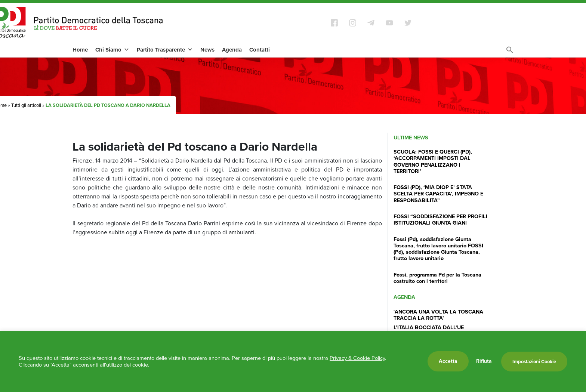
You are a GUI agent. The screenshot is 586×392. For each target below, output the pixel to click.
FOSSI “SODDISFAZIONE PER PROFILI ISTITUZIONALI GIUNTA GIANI (440, 220)
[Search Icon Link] (510, 52)
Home (80, 50)
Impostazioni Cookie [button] (534, 362)
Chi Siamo (112, 50)
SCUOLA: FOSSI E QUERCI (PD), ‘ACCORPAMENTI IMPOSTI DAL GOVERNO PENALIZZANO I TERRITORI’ (433, 161)
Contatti (260, 50)
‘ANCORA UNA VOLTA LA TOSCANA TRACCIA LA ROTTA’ (438, 315)
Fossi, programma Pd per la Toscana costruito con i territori (437, 278)
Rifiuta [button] (484, 361)
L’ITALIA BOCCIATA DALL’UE (429, 327)
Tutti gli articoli (26, 105)
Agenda (232, 50)
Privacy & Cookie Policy (357, 358)
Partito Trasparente (165, 50)
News (207, 50)
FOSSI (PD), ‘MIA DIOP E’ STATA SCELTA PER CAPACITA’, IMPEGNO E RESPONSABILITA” (438, 194)
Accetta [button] (448, 361)
